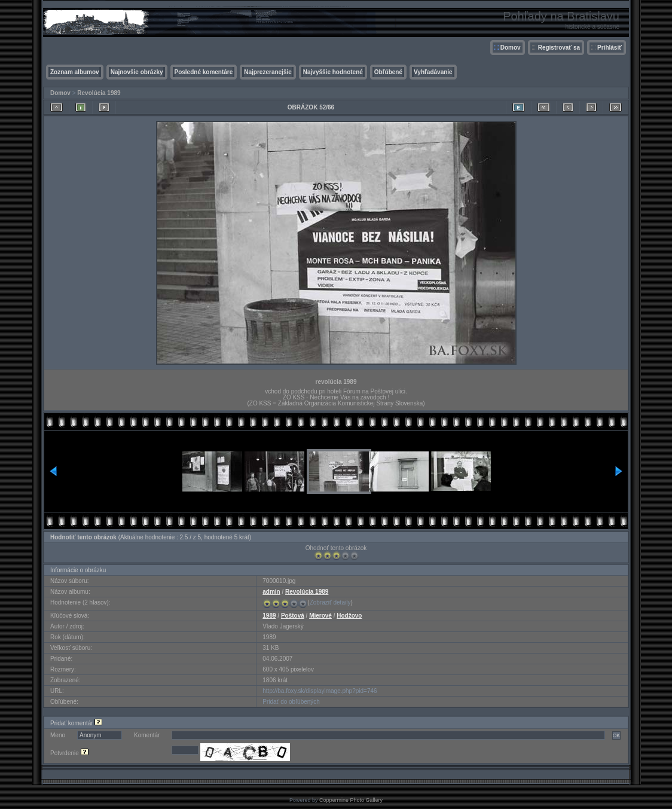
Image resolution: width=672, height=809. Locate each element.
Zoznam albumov (75, 72)
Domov (511, 48)
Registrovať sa (559, 48)
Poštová (293, 616)
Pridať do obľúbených (291, 702)
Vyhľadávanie (433, 72)
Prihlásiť (610, 48)
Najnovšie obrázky (137, 72)
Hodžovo (349, 616)
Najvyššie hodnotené (333, 72)
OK (616, 735)
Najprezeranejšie (268, 72)
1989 (269, 616)
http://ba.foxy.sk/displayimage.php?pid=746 (320, 691)
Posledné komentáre (204, 72)
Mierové (320, 616)
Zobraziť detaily (330, 602)
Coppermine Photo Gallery (351, 800)
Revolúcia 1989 (99, 93)
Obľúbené (388, 72)
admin (271, 592)
